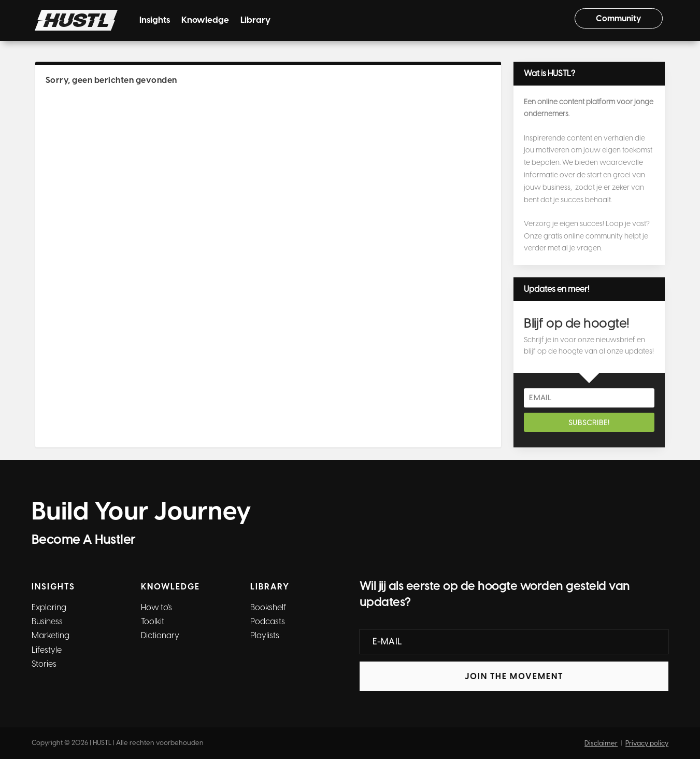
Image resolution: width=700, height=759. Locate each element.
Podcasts (268, 621)
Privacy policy (647, 743)
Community (619, 18)
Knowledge (205, 20)
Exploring (49, 607)
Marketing (51, 635)
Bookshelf (268, 607)
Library (255, 20)
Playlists (265, 635)
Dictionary (160, 635)
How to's (156, 607)
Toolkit (153, 621)
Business (47, 621)
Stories (44, 664)
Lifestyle (47, 650)
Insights (155, 20)
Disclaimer (601, 743)
